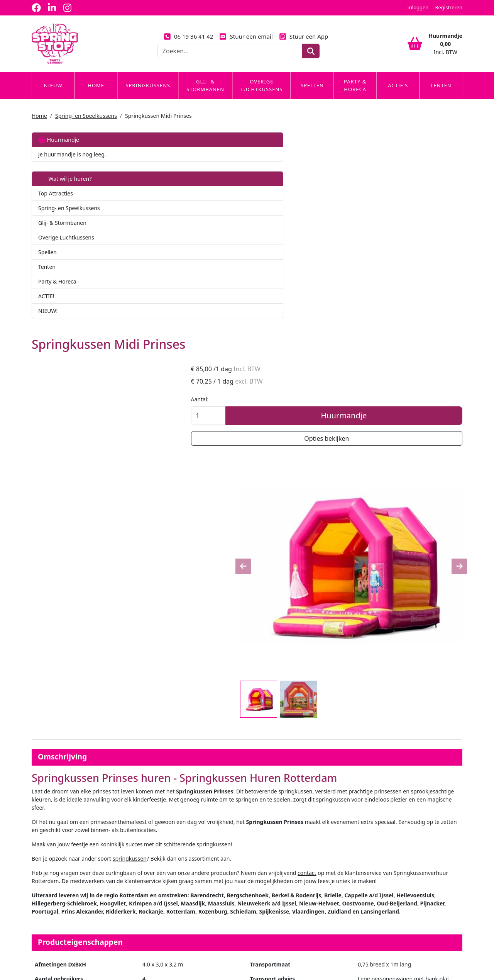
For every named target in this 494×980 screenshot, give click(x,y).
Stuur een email (246, 41)
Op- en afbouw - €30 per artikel (265, 755)
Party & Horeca (355, 94)
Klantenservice (380, 838)
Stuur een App (304, 41)
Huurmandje (59, 148)
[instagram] (67, 8)
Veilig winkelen (271, 853)
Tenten (441, 94)
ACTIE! (46, 305)
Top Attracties (56, 202)
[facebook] (36, 8)
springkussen (240, 505)
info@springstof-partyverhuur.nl (124, 952)
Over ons (153, 838)
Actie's (398, 94)
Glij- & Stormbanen (205, 94)
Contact (371, 853)
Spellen (312, 94)
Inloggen (418, 7)
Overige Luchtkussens (261, 94)
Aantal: (370, 206)
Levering (263, 838)
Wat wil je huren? (65, 187)
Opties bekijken (412, 246)
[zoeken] (311, 55)
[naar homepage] (55, 48)
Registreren (449, 7)
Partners (152, 853)
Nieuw (53, 94)
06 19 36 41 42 (189, 41)
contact (417, 520)
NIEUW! (48, 319)
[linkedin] (52, 8)
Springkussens (148, 94)
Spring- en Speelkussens (86, 124)
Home (96, 94)
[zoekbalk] (230, 55)
